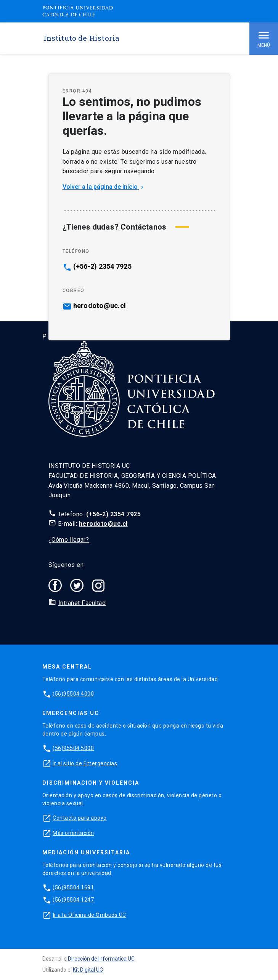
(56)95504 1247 (73, 900)
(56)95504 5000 (73, 748)
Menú (264, 38)
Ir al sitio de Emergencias (85, 763)
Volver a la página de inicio (104, 187)
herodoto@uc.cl (100, 306)
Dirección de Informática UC (101, 959)
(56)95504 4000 (73, 694)
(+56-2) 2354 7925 (102, 267)
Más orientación (73, 833)
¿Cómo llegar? (69, 540)
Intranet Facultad (82, 603)
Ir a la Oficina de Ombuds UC (90, 915)
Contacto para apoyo (80, 818)
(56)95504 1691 (73, 887)
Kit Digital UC (88, 970)
